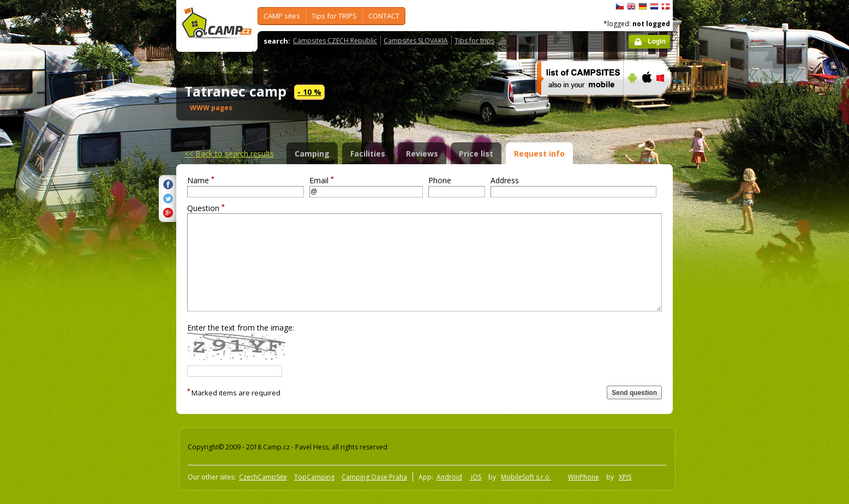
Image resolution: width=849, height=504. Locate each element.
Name (201, 180)
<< (229, 154)
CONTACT (384, 16)
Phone (440, 180)
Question (206, 208)
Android (449, 477)
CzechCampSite (263, 477)
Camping (312, 154)
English (631, 7)
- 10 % (309, 92)
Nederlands (654, 7)
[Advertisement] (719, 328)
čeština (620, 7)
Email (322, 180)
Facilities (368, 154)
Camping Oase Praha (374, 477)
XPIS (625, 477)
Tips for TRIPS (334, 16)
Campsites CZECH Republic (335, 41)
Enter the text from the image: (241, 328)
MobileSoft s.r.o (526, 477)
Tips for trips (474, 41)
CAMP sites (282, 16)
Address (505, 180)
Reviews (422, 154)
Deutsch (643, 7)
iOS (475, 477)
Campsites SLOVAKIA (416, 41)
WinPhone (584, 477)
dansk (666, 7)
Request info (539, 154)
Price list (476, 154)
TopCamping (314, 477)
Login (657, 41)
